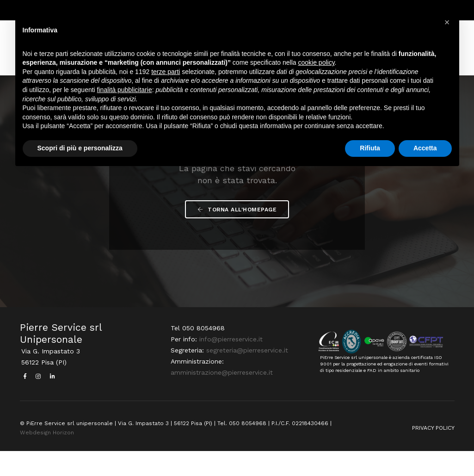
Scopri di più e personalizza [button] (80, 150)
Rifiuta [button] (370, 150)
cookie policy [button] (316, 65)
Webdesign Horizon (47, 457)
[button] (447, 22)
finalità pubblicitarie (125, 92)
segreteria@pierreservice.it (246, 377)
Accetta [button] (425, 150)
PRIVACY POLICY (433, 452)
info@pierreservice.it (230, 365)
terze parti (166, 74)
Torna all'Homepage (237, 234)
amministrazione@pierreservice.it (220, 399)
